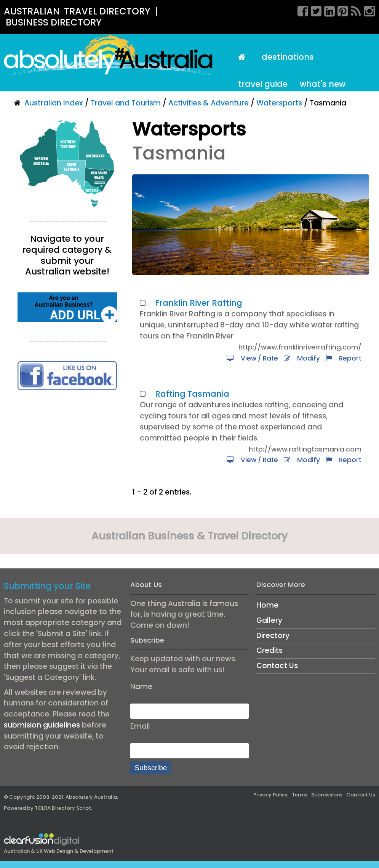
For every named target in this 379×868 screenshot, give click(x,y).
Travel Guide (263, 84)
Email (140, 726)
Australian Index (54, 103)
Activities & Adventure (209, 103)
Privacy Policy (271, 795)
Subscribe (151, 768)
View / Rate (252, 358)
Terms (300, 795)
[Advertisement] (67, 457)
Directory (273, 636)
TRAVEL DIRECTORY (107, 11)
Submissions (327, 795)
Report (344, 358)
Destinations (288, 57)
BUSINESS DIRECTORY (54, 22)
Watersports (279, 103)
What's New (323, 84)
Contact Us (277, 666)
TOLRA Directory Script (63, 808)
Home (267, 605)
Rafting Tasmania (192, 394)
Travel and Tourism (126, 103)
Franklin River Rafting (199, 303)
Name (141, 687)
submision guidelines (42, 725)
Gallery (269, 620)
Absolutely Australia (91, 797)
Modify (302, 358)
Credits (269, 650)
